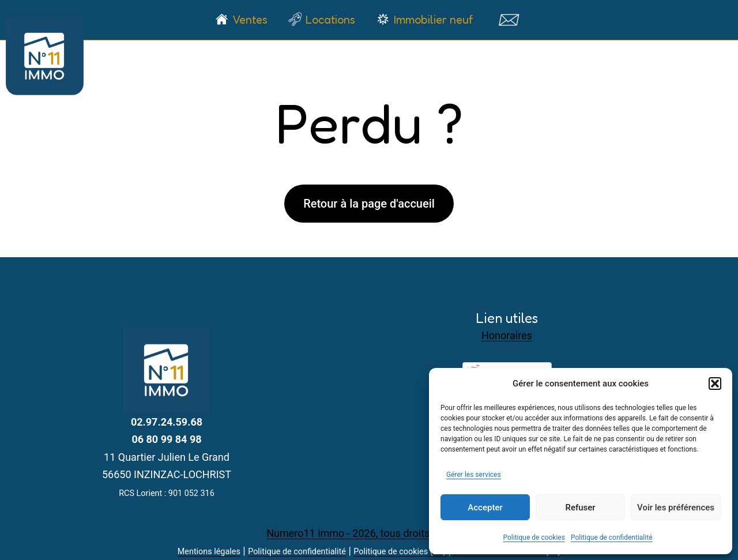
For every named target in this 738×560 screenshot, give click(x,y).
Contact (508, 20)
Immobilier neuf (433, 20)
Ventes (250, 20)
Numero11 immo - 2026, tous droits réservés (369, 533)
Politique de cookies (534, 538)
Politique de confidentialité (612, 538)
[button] (715, 384)
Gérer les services (474, 475)
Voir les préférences (676, 508)
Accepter (485, 508)
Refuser (580, 508)
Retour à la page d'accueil (369, 204)
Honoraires (507, 335)
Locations (330, 20)
